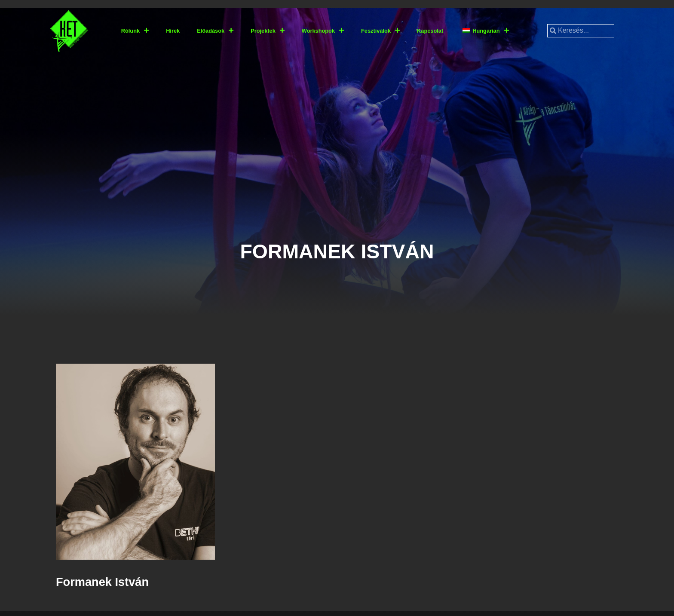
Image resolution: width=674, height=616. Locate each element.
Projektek (268, 31)
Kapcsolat (430, 31)
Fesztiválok (380, 31)
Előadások (215, 31)
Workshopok (323, 31)
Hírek (173, 31)
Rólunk (135, 31)
